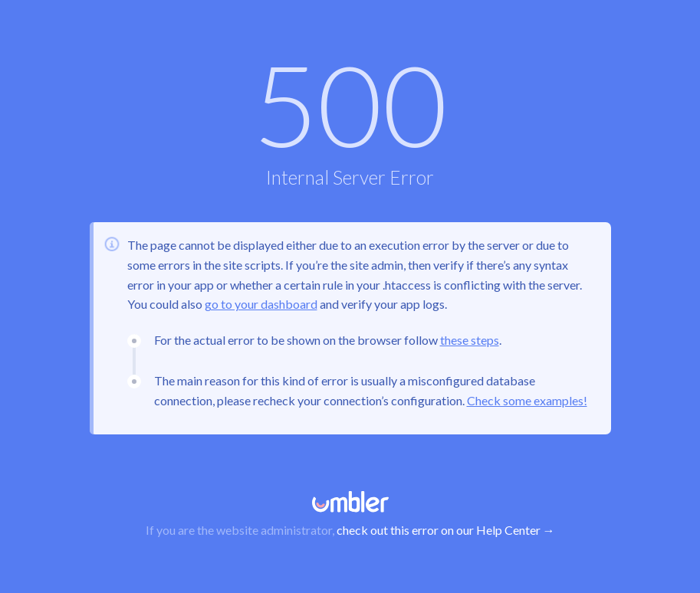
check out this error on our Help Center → (446, 530)
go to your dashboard (261, 304)
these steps (470, 340)
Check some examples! (527, 400)
